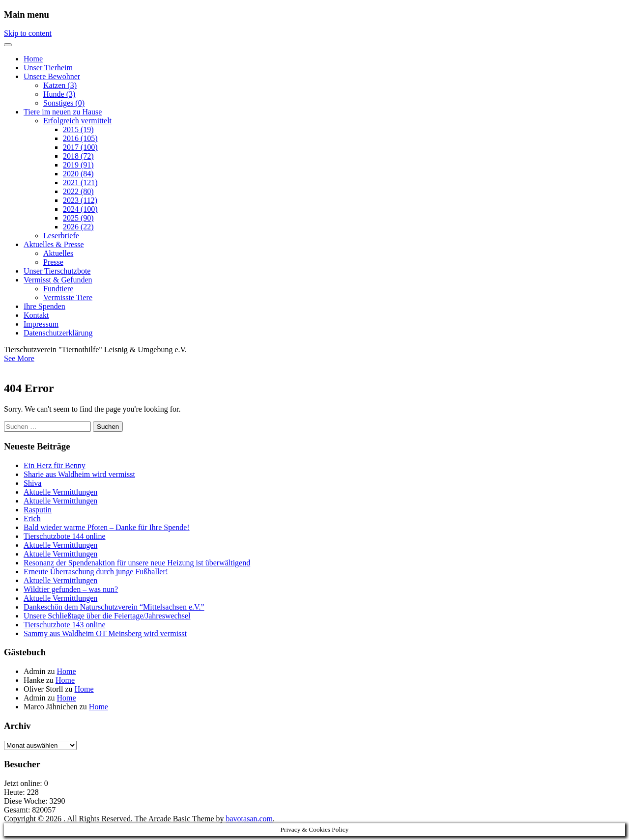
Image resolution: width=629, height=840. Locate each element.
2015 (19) (78, 129)
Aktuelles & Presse (54, 244)
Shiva (32, 483)
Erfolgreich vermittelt (77, 121)
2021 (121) (80, 182)
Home (33, 59)
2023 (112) (80, 200)
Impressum (41, 324)
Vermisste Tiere (68, 297)
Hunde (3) (59, 94)
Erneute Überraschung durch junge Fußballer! (96, 572)
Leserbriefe (61, 236)
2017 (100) (80, 147)
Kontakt (36, 315)
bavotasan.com (250, 819)
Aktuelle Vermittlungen (60, 492)
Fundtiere (58, 289)
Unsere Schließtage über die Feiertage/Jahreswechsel (107, 616)
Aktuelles (58, 253)
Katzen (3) (60, 85)
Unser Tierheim (48, 68)
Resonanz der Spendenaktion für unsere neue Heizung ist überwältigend (137, 563)
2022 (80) (78, 191)
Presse (53, 262)
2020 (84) (78, 174)
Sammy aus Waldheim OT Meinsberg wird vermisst (105, 633)
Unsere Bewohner (52, 76)
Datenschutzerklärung (58, 333)
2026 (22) (78, 227)
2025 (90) (78, 218)
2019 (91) (78, 165)
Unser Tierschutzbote (57, 271)
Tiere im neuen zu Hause (63, 112)
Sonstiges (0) (64, 103)
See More (19, 358)
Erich (32, 518)
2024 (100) (80, 209)
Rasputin (38, 510)
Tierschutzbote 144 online (65, 536)
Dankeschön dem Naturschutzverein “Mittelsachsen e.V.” (114, 607)
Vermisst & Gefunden (58, 280)
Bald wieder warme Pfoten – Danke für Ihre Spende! (107, 527)
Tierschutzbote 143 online (65, 625)
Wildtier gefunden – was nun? (71, 589)
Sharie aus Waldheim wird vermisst (79, 474)
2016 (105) (80, 138)
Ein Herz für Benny (55, 465)
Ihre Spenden (44, 306)
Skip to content (28, 33)
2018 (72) (78, 156)
